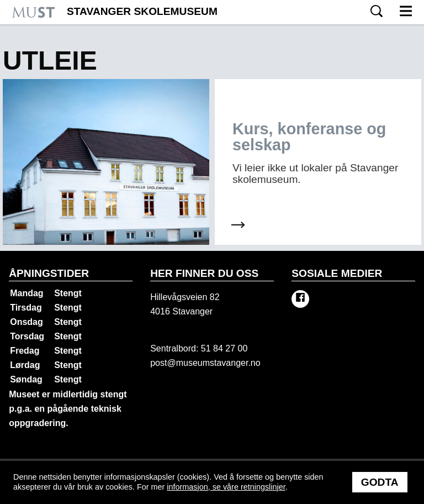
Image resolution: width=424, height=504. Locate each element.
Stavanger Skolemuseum (142, 12)
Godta (380, 482)
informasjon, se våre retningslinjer (226, 487)
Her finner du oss (204, 273)
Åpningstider (49, 273)
